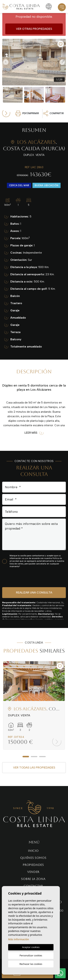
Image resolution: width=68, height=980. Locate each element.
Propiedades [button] (33, 865)
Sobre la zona (33, 879)
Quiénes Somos (33, 858)
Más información (19, 939)
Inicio (33, 851)
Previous (6, 62)
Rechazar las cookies (31, 964)
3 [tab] (42, 757)
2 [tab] (34, 757)
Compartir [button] (53, 113)
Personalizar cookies (31, 955)
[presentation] (21, 577)
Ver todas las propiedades (34, 768)
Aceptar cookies (31, 947)
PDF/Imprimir (27, 113)
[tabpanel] (34, 705)
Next (62, 62)
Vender (33, 872)
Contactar (33, 886)
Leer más (34, 433)
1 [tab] (26, 757)
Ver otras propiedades (34, 29)
